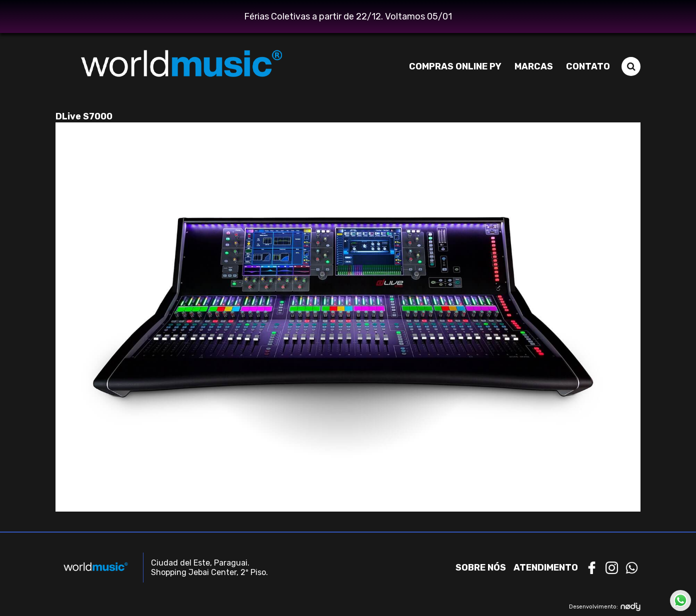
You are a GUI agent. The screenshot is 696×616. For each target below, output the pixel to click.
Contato (588, 66)
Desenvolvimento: (605, 607)
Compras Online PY (455, 66)
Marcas (534, 66)
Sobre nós (481, 568)
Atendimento (546, 568)
